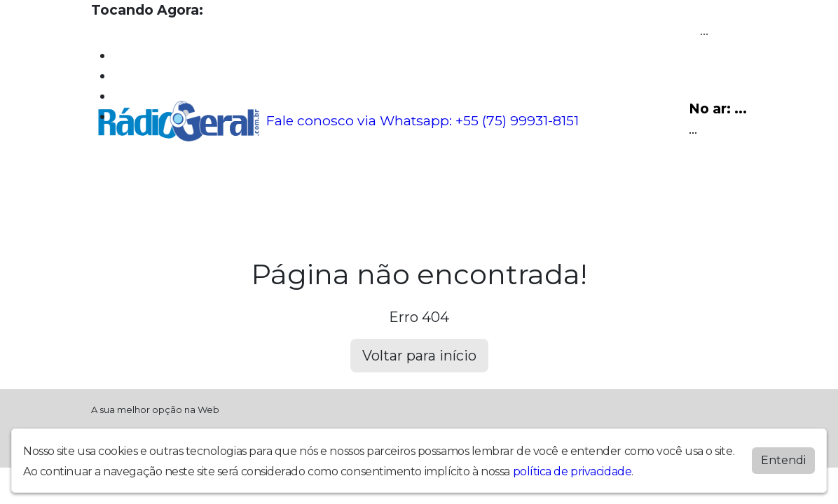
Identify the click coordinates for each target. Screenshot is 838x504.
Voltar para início (419, 356)
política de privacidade (572, 471)
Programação (165, 190)
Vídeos (223, 190)
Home (109, 190)
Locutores (273, 190)
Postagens (334, 190)
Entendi (783, 460)
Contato (390, 190)
